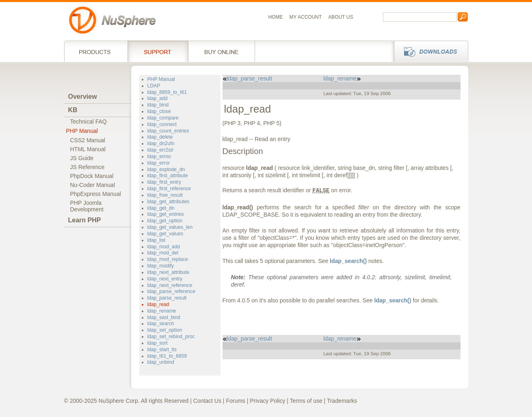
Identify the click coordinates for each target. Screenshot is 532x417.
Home (276, 17)
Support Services (158, 51)
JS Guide (82, 158)
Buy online (222, 51)
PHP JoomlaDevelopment (87, 206)
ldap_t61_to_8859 (167, 356)
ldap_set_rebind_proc (171, 337)
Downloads (429, 51)
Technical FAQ (89, 122)
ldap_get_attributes (169, 202)
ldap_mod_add (164, 247)
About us (341, 17)
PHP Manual (82, 131)
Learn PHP (85, 220)
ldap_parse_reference (171, 291)
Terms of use (306, 401)
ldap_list (157, 240)
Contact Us (207, 401)
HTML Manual (88, 149)
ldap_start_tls (162, 350)
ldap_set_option (165, 330)
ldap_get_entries (166, 214)
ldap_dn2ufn (161, 143)
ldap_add (158, 98)
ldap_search (161, 324)
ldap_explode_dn (166, 169)
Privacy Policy (267, 401)
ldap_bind (158, 105)
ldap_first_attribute (168, 176)
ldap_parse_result (167, 298)
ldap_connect (162, 124)
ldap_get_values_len (170, 227)
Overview (83, 97)
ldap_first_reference (169, 189)
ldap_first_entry (164, 182)
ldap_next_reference (170, 285)
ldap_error (159, 163)
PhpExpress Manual (96, 194)
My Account (306, 17)
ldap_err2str (161, 150)
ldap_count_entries (168, 131)
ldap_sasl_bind (164, 317)
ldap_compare (163, 118)
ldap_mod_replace (168, 259)
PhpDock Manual (92, 176)
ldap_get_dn (161, 208)
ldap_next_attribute (169, 272)
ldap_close (159, 111)
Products (96, 51)
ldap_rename (162, 311)
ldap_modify (161, 266)
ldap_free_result (165, 195)
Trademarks (342, 401)
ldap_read (158, 304)
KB (73, 110)
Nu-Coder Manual (93, 185)
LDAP (154, 86)
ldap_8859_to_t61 (167, 92)
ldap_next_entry (165, 279)
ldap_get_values (165, 234)
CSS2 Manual (88, 140)
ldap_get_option (165, 221)
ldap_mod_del (163, 253)
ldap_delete (160, 137)
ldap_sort (158, 343)
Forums (235, 401)
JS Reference (88, 167)
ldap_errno (159, 156)
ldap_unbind (161, 362)
